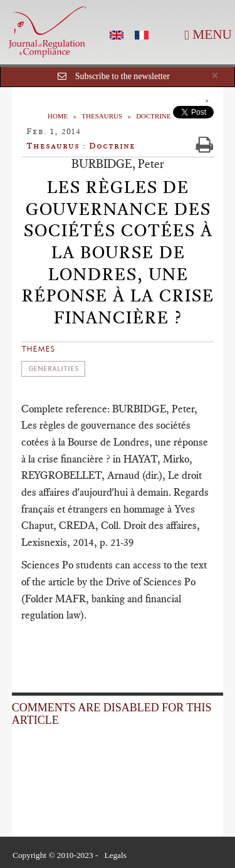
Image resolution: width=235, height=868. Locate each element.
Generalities (53, 369)
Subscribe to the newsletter (123, 76)
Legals (115, 855)
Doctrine (154, 116)
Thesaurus (102, 116)
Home (58, 116)
